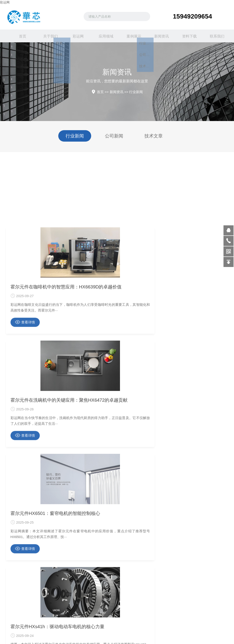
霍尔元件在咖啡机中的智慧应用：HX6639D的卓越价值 (41, 478)
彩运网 (5, 2)
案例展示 (131, 36)
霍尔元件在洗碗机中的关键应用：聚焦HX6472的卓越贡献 (117, 478)
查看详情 (25, 513)
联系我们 (214, 36)
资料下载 (186, 36)
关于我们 (48, 36)
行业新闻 (136, 92)
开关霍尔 (17, 636)
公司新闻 (114, 136)
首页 (20, 36)
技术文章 (154, 136)
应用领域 (103, 36)
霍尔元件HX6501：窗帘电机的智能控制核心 (193, 478)
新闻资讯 (159, 36)
